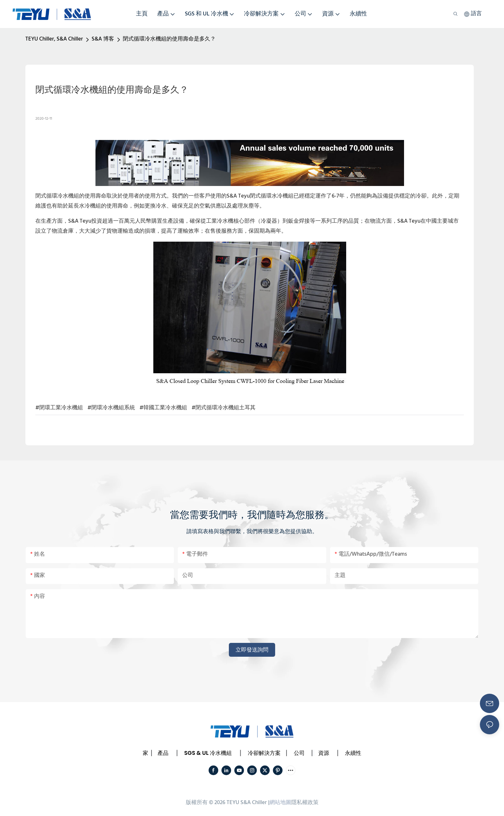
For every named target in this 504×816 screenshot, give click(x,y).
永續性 (353, 753)
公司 (299, 753)
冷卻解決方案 (264, 753)
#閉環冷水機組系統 (111, 408)
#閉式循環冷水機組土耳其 (224, 408)
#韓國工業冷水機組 (163, 408)
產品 (163, 753)
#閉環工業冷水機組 (59, 408)
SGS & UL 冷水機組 (208, 753)
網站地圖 (280, 803)
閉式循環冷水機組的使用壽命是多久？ (169, 39)
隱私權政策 (305, 803)
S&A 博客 (103, 39)
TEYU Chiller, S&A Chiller (54, 39)
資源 (324, 753)
